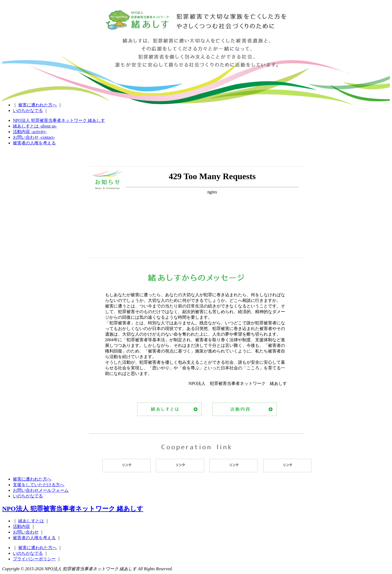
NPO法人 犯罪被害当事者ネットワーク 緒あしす (137, 25)
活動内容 (244, 409)
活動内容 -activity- (30, 132)
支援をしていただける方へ (39, 485)
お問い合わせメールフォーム (41, 490)
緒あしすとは (169, 409)
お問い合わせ (26, 532)
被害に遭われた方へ (38, 105)
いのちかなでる (28, 110)
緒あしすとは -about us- (35, 126)
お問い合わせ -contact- (34, 137)
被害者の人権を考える (34, 143)
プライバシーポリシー (34, 559)
